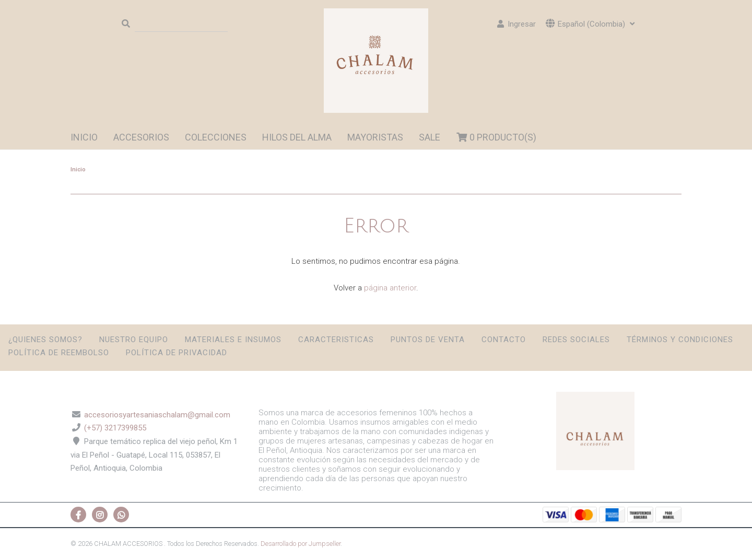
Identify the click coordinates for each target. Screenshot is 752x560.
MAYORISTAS (375, 137)
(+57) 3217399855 (115, 428)
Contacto (504, 340)
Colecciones (216, 137)
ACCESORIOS (141, 137)
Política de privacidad (177, 353)
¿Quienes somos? (45, 340)
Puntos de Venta (428, 340)
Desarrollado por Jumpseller (301, 544)
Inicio (84, 137)
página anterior (390, 288)
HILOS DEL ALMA (297, 137)
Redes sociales (576, 340)
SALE (430, 137)
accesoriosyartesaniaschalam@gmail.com (157, 415)
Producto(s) (496, 137)
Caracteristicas (336, 340)
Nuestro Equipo (134, 340)
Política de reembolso (59, 353)
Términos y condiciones (680, 340)
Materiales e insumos (233, 340)
